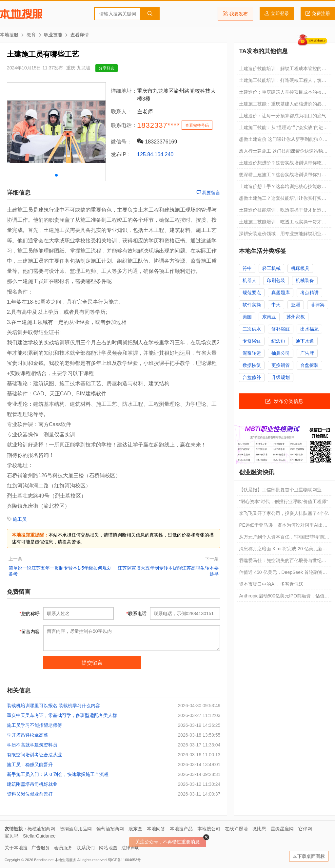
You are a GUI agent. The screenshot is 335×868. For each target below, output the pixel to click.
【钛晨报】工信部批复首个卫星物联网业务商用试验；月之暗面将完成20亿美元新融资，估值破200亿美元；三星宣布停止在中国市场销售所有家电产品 (284, 491)
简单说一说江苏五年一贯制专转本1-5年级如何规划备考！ (60, 571)
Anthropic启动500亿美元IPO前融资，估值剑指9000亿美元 (284, 597)
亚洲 (296, 305)
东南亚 (269, 317)
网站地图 (108, 848)
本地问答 (156, 829)
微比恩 (259, 829)
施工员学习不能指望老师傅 (34, 725)
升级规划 (281, 377)
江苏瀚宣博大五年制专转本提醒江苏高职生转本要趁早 (168, 571)
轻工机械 (271, 268)
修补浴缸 (281, 329)
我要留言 (208, 193)
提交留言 (92, 663)
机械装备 (305, 280)
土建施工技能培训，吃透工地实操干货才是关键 (283, 223)
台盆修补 (252, 377)
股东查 (135, 829)
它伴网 (305, 829)
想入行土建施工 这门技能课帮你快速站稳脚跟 (283, 153)
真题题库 (281, 292)
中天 (276, 305)
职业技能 (53, 35)
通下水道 (305, 341)
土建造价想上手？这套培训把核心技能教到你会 (283, 188)
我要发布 (235, 14)
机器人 (249, 280)
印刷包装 (276, 280)
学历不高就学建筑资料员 (32, 745)
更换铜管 (281, 365)
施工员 (20, 519)
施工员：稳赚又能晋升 (30, 764)
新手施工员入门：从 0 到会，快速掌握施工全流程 (58, 774)
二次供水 (252, 329)
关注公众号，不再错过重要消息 (167, 842)
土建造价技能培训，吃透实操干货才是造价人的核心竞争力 (283, 212)
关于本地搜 (16, 848)
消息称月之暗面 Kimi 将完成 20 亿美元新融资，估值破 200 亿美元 (283, 550)
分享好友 (107, 68)
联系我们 (86, 848)
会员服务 (63, 848)
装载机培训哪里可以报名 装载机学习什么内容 (53, 706)
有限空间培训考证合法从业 (34, 755)
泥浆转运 (252, 353)
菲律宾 (318, 305)
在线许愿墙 (236, 829)
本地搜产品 (181, 829)
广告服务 (41, 848)
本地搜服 (21, 14)
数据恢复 (252, 365)
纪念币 (278, 341)
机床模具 (300, 268)
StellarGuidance (39, 836)
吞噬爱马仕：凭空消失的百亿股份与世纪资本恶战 (283, 562)
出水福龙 (309, 329)
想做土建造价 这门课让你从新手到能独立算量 (283, 141)
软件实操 (252, 305)
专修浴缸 (252, 341)
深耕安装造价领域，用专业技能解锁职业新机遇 (283, 235)
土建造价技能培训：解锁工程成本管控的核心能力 (283, 70)
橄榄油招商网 (41, 829)
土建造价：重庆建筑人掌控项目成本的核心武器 (283, 94)
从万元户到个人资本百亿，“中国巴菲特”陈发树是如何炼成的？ (284, 538)
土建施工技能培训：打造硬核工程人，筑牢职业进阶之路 (283, 82)
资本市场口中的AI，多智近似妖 (271, 584)
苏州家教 (296, 317)
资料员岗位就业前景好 (30, 794)
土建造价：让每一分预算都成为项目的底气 (283, 116)
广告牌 (307, 353)
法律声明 (130, 848)
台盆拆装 (309, 365)
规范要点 (252, 292)
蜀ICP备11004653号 (124, 860)
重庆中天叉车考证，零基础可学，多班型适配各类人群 (62, 715)
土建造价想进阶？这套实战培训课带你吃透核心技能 (283, 164)
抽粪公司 (281, 353)
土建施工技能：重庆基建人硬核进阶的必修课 (283, 105)
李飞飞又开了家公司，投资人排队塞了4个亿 (284, 513)
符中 (247, 268)
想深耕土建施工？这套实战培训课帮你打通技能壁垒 (283, 176)
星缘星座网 (282, 829)
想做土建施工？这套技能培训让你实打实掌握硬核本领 (283, 200)
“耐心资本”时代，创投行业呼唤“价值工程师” (283, 501)
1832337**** (158, 125)
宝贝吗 (11, 836)
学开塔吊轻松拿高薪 (28, 735)
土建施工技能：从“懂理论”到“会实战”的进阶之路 (283, 129)
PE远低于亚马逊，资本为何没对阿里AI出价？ (281, 527)
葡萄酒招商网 (110, 829)
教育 (31, 35)
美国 (247, 317)
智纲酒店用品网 (76, 829)
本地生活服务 (66, 860)
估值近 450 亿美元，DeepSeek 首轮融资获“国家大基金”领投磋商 (281, 574)
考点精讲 (309, 292)
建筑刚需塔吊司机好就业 (32, 784)
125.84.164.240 (155, 154)
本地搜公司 (209, 829)
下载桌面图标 (309, 856)
